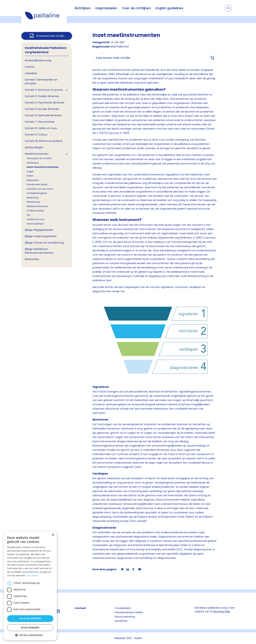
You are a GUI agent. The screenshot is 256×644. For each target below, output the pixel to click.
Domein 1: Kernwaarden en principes (41, 81)
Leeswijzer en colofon (39, 158)
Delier (30, 176)
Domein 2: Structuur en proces (44, 90)
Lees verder (33, 575)
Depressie (33, 180)
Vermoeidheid (35, 224)
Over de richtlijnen (136, 8)
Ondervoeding (35, 211)
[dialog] (30, 586)
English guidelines (169, 8)
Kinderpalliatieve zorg (38, 60)
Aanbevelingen (34, 147)
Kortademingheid (37, 193)
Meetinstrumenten (37, 154)
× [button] (53, 535)
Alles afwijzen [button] (30, 628)
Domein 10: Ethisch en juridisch (44, 141)
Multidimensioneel (37, 206)
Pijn (29, 215)
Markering (33, 198)
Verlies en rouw (36, 219)
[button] (30, 635)
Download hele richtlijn (50, 36)
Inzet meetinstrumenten (43, 167)
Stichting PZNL (222, 611)
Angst (30, 171)
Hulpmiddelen (106, 8)
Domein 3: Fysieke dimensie (42, 96)
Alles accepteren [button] (30, 618)
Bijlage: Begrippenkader (39, 230)
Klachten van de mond (40, 189)
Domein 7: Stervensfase (40, 122)
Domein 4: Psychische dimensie (45, 103)
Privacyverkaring (125, 617)
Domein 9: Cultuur (36, 135)
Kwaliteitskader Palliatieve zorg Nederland (46, 50)
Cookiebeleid (123, 608)
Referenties (32, 259)
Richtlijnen (83, 8)
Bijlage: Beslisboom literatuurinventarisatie (39, 251)
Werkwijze (33, 163)
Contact (80, 608)
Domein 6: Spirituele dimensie (43, 115)
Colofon (30, 67)
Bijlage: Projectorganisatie (41, 236)
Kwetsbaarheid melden (129, 612)
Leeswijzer (31, 73)
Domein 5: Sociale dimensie (42, 109)
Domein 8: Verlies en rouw (41, 128)
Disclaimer (121, 621)
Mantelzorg (33, 202)
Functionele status (37, 184)
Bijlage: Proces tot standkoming (44, 243)
